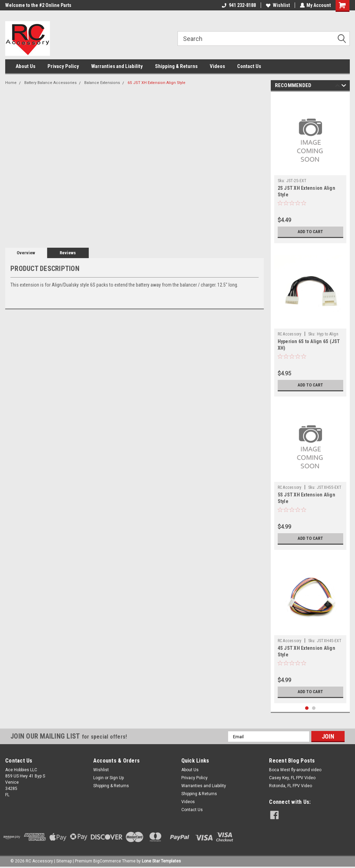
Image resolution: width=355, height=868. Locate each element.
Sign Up (117, 778)
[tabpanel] (310, 169)
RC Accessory (290, 334)
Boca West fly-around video (295, 770)
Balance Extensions (102, 83)
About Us (25, 66)
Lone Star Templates (161, 861)
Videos (217, 66)
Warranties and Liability (117, 66)
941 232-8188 (239, 5)
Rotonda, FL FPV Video (291, 786)
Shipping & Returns (176, 66)
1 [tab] (307, 708)
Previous (337, 87)
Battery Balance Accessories (50, 83)
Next (344, 87)
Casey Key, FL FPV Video (292, 778)
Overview (26, 253)
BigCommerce (107, 861)
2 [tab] (314, 708)
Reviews (68, 253)
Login (98, 778)
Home (11, 83)
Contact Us (249, 66)
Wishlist (278, 5)
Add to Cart (310, 232)
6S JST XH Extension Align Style (157, 83)
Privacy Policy (63, 66)
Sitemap (64, 861)
